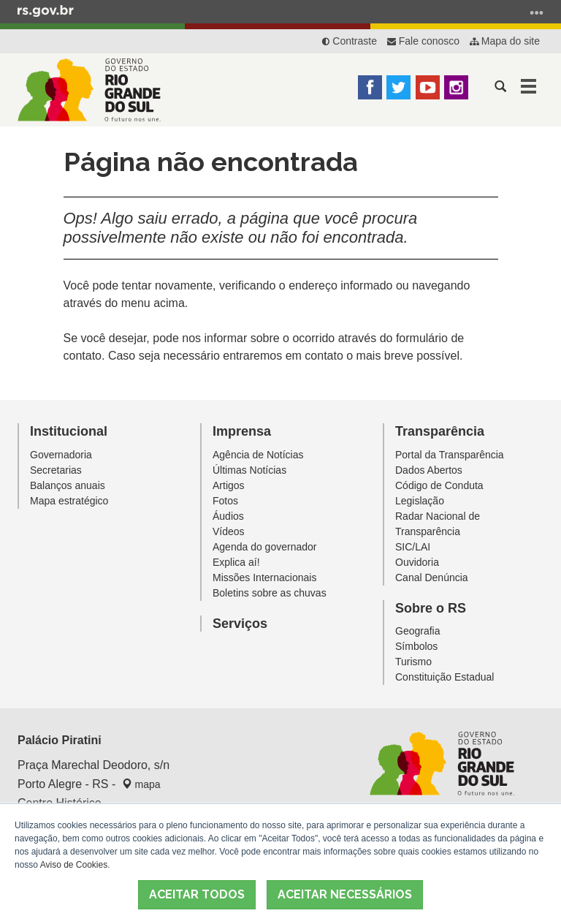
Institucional (69, 431)
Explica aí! (236, 562)
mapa (141, 784)
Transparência (440, 431)
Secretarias (56, 470)
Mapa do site (505, 41)
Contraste (350, 41)
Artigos (229, 485)
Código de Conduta (439, 485)
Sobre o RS (431, 608)
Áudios (228, 516)
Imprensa (242, 431)
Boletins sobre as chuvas (270, 593)
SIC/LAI (413, 547)
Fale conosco (423, 41)
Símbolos (416, 646)
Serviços (240, 624)
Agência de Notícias (258, 455)
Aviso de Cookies (74, 865)
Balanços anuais (68, 485)
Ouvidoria (417, 562)
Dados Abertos (429, 470)
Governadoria (61, 455)
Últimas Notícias (249, 470)
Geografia (417, 631)
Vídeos (229, 531)
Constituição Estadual (444, 677)
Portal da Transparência (450, 455)
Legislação (420, 501)
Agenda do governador (264, 547)
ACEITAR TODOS (197, 894)
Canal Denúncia (432, 577)
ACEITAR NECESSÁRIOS (345, 894)
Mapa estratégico (69, 501)
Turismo (413, 662)
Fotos (225, 501)
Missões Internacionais (264, 577)
